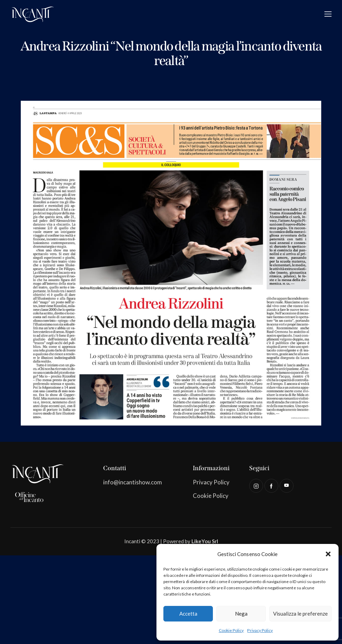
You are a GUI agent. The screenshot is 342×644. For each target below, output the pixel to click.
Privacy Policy (260, 630)
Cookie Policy (231, 630)
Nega (241, 614)
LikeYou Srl (205, 541)
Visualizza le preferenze (300, 614)
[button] (328, 554)
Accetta (188, 614)
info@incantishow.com (133, 482)
